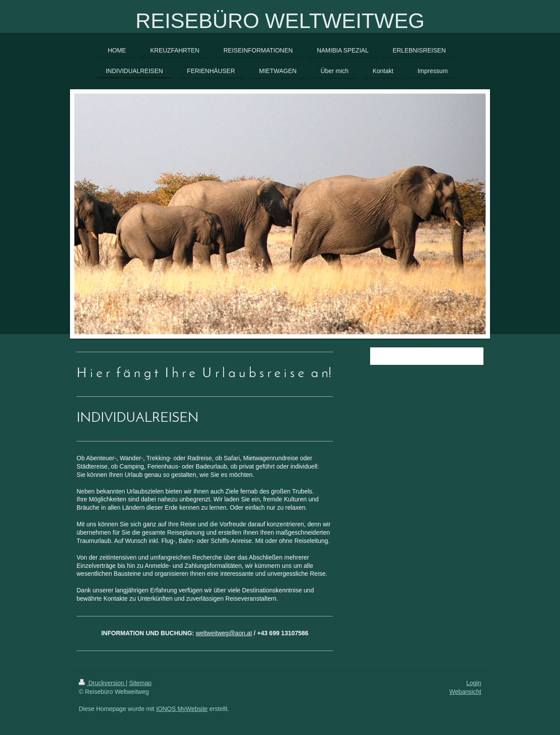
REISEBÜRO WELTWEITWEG (280, 21)
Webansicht (465, 692)
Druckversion (102, 683)
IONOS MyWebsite (182, 709)
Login (474, 683)
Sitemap (140, 683)
